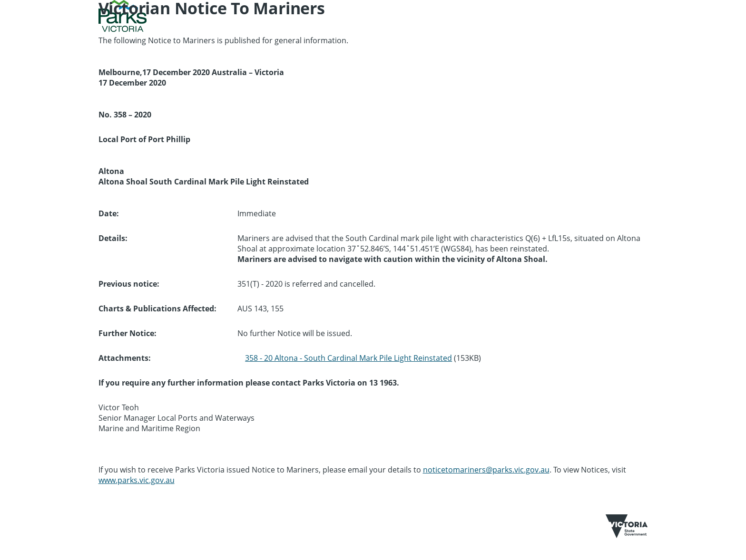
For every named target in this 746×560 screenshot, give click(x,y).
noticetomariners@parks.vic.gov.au (486, 470)
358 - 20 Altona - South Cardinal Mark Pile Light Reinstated (348, 358)
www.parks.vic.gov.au (137, 480)
